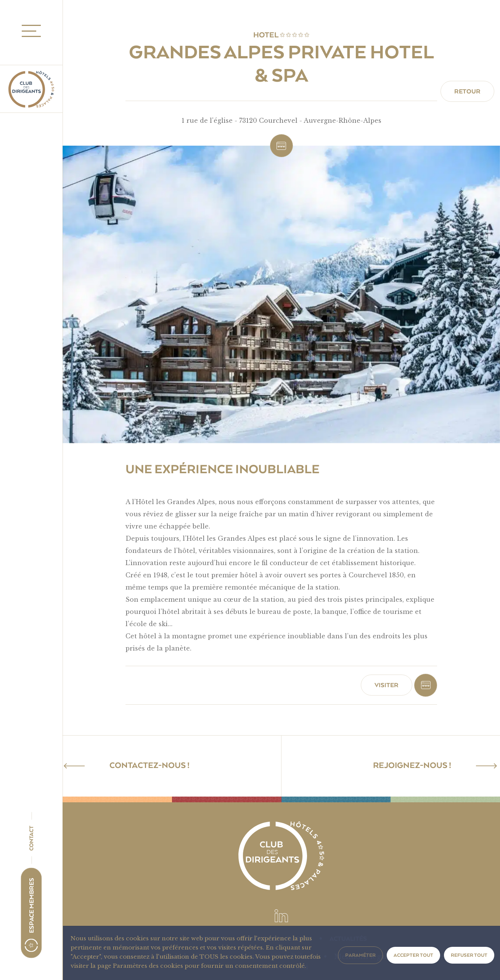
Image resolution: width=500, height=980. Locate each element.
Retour (467, 92)
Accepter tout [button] (413, 955)
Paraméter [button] (360, 955)
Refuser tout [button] (469, 955)
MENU (29, 31)
